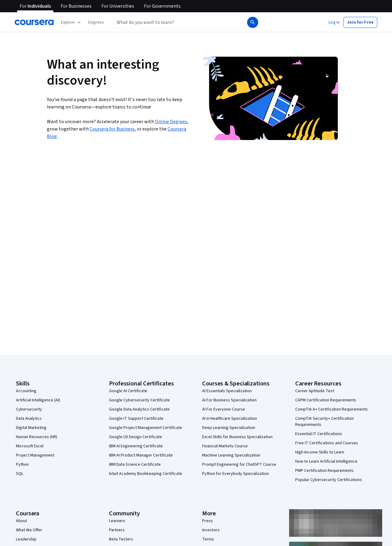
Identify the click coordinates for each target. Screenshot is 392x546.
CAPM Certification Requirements (326, 400)
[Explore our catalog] (72, 22)
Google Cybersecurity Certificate (139, 400)
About (21, 521)
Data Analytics (29, 419)
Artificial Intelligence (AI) (38, 400)
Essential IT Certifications (319, 434)
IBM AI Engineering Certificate (136, 446)
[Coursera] (34, 22)
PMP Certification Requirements (324, 471)
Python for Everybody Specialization (236, 474)
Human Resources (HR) (37, 437)
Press (207, 521)
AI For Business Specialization (229, 400)
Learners (117, 521)
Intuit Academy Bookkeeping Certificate (146, 474)
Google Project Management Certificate (146, 428)
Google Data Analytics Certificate (139, 409)
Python (22, 464)
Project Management (35, 455)
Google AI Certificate (128, 391)
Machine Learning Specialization (231, 455)
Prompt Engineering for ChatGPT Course (239, 464)
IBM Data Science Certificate (135, 464)
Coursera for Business (112, 129)
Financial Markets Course (225, 446)
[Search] (253, 22)
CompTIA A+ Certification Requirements (332, 409)
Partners (117, 530)
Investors (211, 530)
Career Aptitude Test (315, 391)
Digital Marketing (31, 428)
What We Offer (29, 530)
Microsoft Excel (30, 446)
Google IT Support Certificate (136, 419)
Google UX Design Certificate (136, 437)
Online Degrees (171, 122)
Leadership (26, 539)
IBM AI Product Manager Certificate (141, 455)
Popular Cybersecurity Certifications (329, 480)
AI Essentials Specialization (227, 391)
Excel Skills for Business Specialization (237, 437)
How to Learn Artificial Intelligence (326, 461)
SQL (20, 474)
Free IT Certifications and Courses (327, 443)
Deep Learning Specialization (229, 428)
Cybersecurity (29, 409)
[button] (96, 22)
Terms (208, 539)
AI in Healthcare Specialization (230, 419)
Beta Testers (121, 539)
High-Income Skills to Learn (320, 452)
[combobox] (179, 22)
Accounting (26, 391)
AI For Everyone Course (224, 409)
